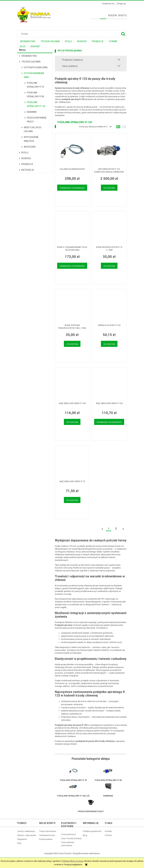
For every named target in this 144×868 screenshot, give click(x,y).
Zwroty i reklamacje (26, 831)
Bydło (25, 153)
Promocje (27, 164)
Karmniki (32, 112)
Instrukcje (28, 170)
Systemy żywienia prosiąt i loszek (76, 711)
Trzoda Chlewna (31, 62)
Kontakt (108, 831)
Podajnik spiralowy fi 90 (35, 95)
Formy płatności (68, 834)
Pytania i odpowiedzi (27, 835)
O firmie (108, 835)
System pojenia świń (36, 67)
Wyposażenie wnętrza (31, 139)
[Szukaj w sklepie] (73, 34)
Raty (19, 843)
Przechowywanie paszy (37, 120)
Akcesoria (30, 147)
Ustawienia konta (47, 835)
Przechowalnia (46, 839)
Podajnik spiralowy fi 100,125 (73, 796)
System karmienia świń (34, 75)
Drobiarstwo (29, 56)
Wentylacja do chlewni (33, 129)
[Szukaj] (123, 34)
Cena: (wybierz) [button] (70, 66)
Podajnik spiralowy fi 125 (36, 104)
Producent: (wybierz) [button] (72, 60)
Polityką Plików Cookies (73, 861)
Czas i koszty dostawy (71, 838)
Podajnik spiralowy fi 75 (35, 85)
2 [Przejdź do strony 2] (116, 529)
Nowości (26, 158)
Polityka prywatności (92, 831)
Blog (85, 835)
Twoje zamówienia (48, 831)
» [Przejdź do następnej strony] (123, 529)
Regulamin (22, 839)
